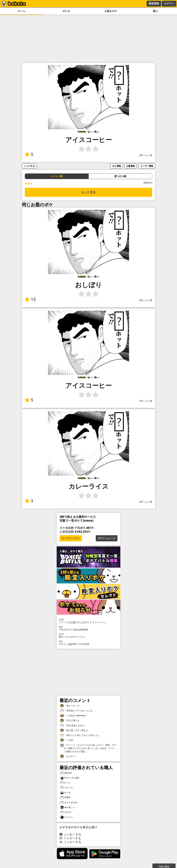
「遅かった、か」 (71, 706)
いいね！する (70, 834)
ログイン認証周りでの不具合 (88, 643)
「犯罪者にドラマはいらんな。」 (79, 711)
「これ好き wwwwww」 (74, 716)
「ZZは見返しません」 (73, 726)
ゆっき (66, 793)
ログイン (169, 3)
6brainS (66, 773)
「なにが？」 (69, 756)
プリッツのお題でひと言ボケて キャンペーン (88, 621)
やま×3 (66, 812)
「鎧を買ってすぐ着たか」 (75, 730)
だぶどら (67, 817)
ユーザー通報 (147, 166)
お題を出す (111, 11)
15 (30, 299)
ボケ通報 (117, 166)
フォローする (70, 838)
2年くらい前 (146, 155)
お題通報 (130, 166)
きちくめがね (69, 803)
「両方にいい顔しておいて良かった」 (81, 735)
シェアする (29, 166)
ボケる (66, 11)
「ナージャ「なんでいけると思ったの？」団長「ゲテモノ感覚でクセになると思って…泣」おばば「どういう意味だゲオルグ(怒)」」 (88, 748)
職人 (155, 11)
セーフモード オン (71, 538)
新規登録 (154, 3)
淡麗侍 (66, 797)
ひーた (66, 783)
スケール (67, 788)
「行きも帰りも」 (71, 721)
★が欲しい (68, 807)
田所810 (148, 183)
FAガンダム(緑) (70, 778)
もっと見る (88, 192)
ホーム (22, 11)
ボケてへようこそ (107, 538)
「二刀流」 (68, 740)
